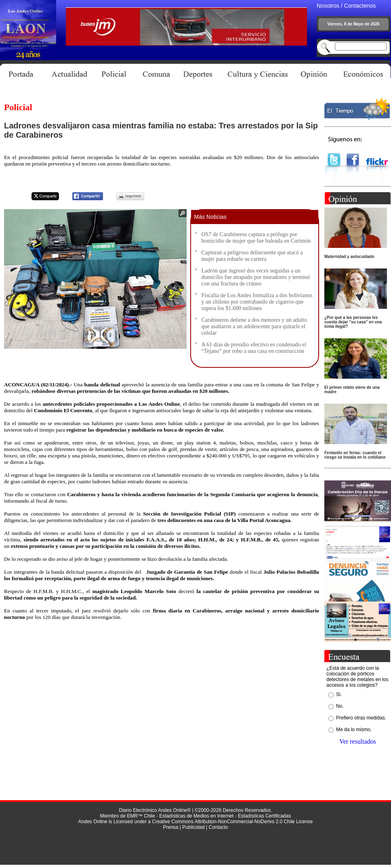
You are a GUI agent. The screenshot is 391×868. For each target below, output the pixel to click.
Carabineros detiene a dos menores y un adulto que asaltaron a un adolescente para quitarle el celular (254, 326)
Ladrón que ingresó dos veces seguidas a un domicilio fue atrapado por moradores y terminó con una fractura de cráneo (256, 277)
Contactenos (360, 6)
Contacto (218, 827)
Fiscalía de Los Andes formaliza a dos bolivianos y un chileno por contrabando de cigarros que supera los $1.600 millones (257, 302)
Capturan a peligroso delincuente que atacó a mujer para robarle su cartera (252, 256)
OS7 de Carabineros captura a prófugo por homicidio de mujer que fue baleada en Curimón (256, 238)
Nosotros (328, 6)
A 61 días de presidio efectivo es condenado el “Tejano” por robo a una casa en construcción (254, 348)
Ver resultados (358, 741)
